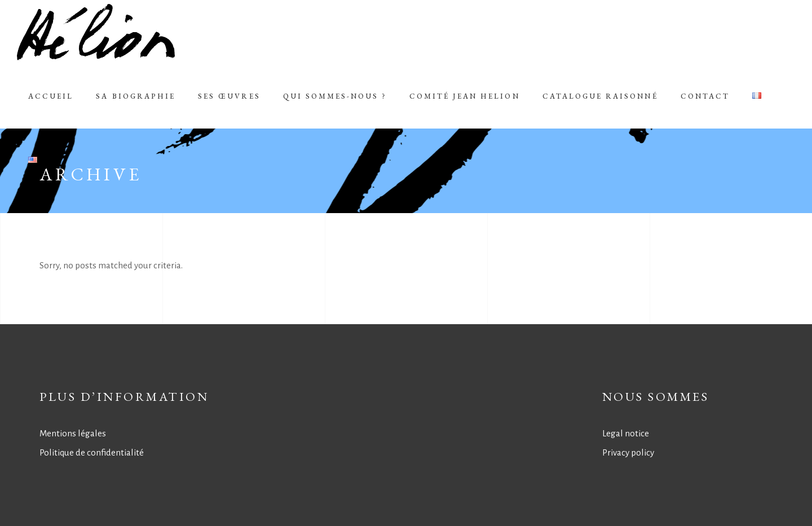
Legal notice (626, 433)
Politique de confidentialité (92, 452)
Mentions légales (73, 433)
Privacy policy (628, 452)
